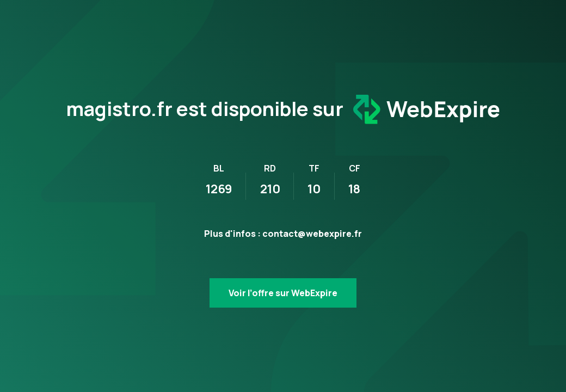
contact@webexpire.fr (312, 234)
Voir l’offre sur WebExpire (283, 293)
